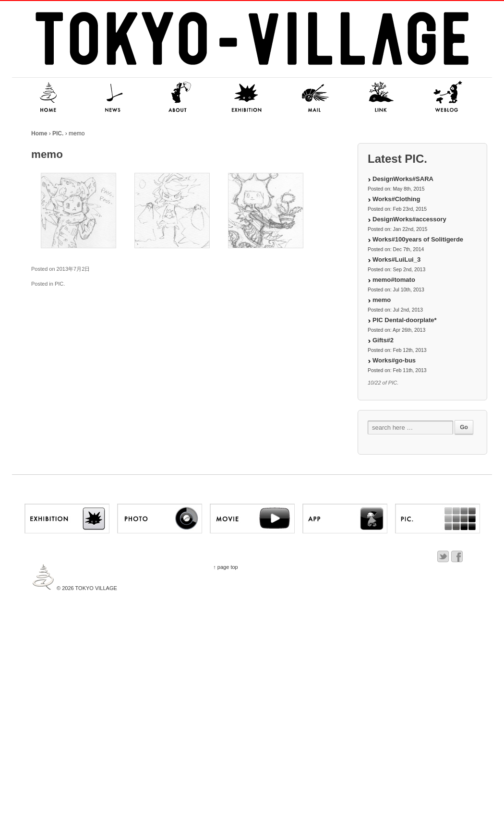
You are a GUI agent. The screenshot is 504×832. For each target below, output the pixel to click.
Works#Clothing (396, 199)
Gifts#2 (383, 340)
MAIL (314, 97)
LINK (382, 97)
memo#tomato (394, 280)
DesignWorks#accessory (409, 219)
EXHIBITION (247, 97)
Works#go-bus (394, 360)
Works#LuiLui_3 (396, 259)
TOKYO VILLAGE (96, 588)
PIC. (58, 133)
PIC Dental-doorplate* (405, 320)
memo (382, 300)
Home (39, 133)
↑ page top (225, 567)
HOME (46, 97)
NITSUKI (449, 97)
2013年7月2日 (73, 269)
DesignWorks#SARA (403, 179)
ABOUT (180, 97)
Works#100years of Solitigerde (418, 239)
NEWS (113, 97)
